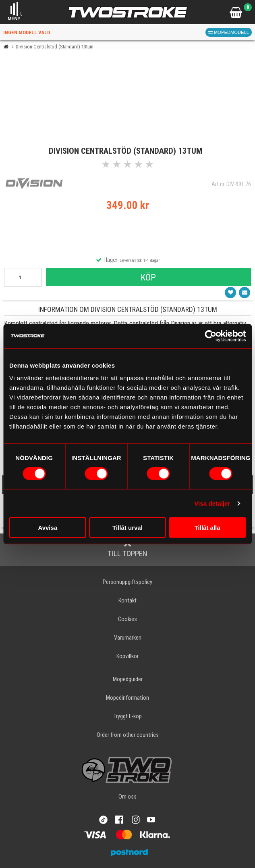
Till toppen (127, 549)
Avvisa (48, 528)
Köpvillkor (127, 656)
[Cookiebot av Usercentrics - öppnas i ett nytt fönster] (210, 336)
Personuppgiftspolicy (127, 582)
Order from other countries (128, 735)
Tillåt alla (207, 528)
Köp (148, 277)
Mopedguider (128, 679)
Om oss (127, 797)
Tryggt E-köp (128, 716)
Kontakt (127, 601)
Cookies (127, 619)
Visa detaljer (212, 503)
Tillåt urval (127, 528)
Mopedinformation (127, 698)
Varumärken (128, 638)
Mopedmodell (229, 32)
